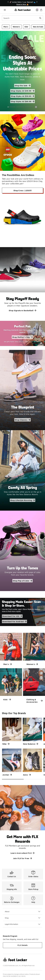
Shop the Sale (22, 86)
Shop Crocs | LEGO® (22, 190)
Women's (16, 27)
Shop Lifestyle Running (23, 500)
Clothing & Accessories (35, 701)
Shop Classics (22, 420)
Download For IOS (12, 616)
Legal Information (22, 924)
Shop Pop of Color (23, 581)
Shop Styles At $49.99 (22, 91)
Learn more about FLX (22, 853)
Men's (6, 27)
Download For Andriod (14, 621)
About (22, 911)
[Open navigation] (5, 10)
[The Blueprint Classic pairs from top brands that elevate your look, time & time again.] (22, 390)
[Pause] (36, 107)
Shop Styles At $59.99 (22, 96)
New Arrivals (38, 27)
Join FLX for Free (23, 858)
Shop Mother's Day (22, 337)
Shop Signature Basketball (22, 310)
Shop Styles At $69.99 (22, 101)
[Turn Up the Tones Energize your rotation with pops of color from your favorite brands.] (22, 551)
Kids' (27, 27)
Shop (22, 918)
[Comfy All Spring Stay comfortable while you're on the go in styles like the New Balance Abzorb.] (22, 470)
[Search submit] (40, 18)
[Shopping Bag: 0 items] (41, 10)
